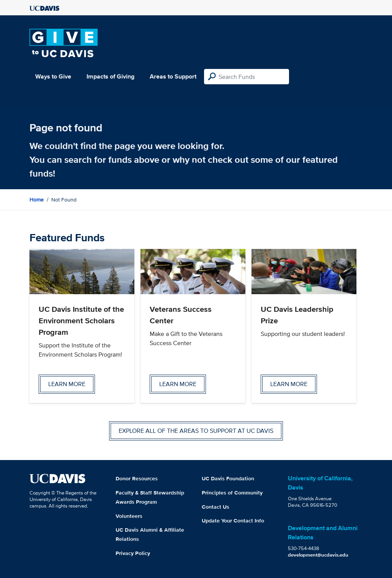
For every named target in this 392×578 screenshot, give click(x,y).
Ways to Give (53, 76)
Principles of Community (232, 493)
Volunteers (129, 516)
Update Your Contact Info (233, 521)
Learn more (67, 384)
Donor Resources (137, 478)
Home (37, 200)
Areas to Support (173, 76)
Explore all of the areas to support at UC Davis (196, 431)
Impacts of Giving (110, 76)
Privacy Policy (133, 553)
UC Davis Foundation (228, 478)
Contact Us (216, 507)
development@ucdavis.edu (318, 555)
